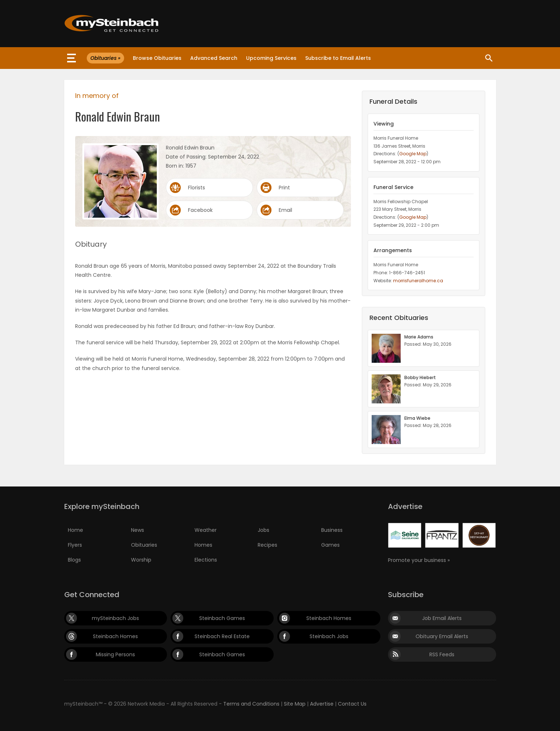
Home (75, 530)
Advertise (322, 704)
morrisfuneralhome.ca (418, 281)
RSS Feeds (442, 654)
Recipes (267, 545)
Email (285, 210)
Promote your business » (419, 560)
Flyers (75, 545)
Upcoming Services (271, 58)
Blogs (74, 560)
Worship (141, 560)
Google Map (413, 154)
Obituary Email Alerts (442, 636)
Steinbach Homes (329, 618)
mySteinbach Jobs (115, 618)
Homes (203, 545)
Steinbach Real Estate (222, 636)
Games (330, 545)
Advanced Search (214, 58)
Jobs (263, 530)
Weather (206, 530)
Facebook (200, 210)
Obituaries (144, 545)
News (138, 530)
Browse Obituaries (157, 58)
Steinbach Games (222, 618)
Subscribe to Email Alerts (338, 58)
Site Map (295, 704)
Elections (206, 560)
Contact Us (352, 704)
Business (332, 530)
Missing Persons (115, 654)
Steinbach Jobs (329, 636)
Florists (197, 188)
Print (284, 188)
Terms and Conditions (251, 704)
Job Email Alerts (442, 618)
